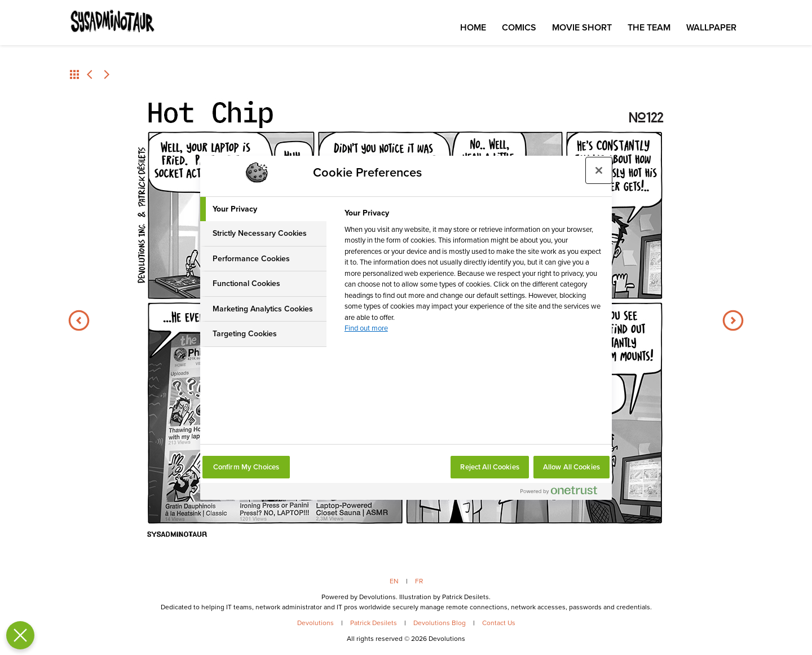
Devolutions (315, 623)
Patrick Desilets (374, 623)
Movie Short (582, 27)
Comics (519, 27)
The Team (649, 27)
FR (419, 581)
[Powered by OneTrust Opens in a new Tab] (563, 493)
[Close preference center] (599, 170)
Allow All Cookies (572, 467)
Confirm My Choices (246, 467)
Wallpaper (711, 27)
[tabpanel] (473, 274)
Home (473, 27)
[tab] (263, 209)
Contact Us (499, 623)
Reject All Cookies (489, 467)
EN (394, 581)
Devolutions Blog (440, 623)
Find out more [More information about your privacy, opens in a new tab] (366, 328)
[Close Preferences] (18, 635)
